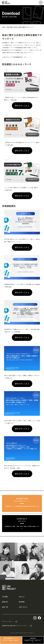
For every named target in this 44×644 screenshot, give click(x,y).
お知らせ (22, 597)
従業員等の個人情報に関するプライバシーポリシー (15, 626)
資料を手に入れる (22, 106)
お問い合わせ (23, 607)
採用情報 (22, 602)
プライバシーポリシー (8, 621)
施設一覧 (5, 607)
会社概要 (5, 597)
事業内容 (5, 602)
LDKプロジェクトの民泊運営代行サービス (15, 57)
